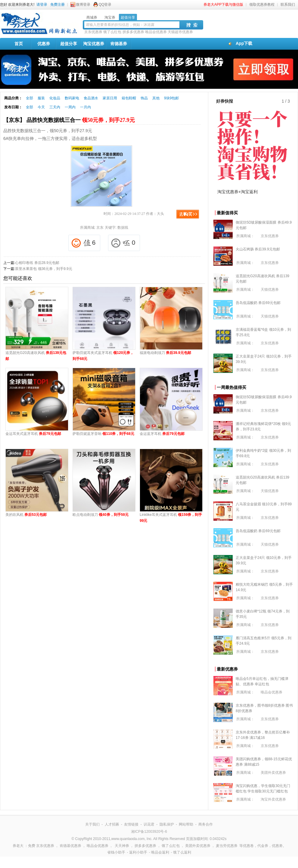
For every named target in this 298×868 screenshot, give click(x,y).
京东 (100, 228)
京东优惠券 (93, 32)
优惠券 (44, 44)
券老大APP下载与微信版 (223, 5)
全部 (29, 98)
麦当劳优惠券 (227, 846)
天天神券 (122, 846)
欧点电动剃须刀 (101, 515)
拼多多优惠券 (133, 32)
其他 (156, 98)
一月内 (85, 107)
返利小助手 (138, 852)
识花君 (149, 824)
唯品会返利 (160, 852)
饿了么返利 (182, 852)
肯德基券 (119, 44)
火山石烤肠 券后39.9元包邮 (258, 249)
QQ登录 (105, 5)
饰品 (144, 98)
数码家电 (72, 98)
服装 (41, 98)
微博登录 (83, 5)
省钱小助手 (116, 852)
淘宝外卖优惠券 (273, 799)
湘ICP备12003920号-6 (149, 832)
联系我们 (288, 5)
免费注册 (57, 5)
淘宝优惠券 (94, 44)
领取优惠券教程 (262, 5)
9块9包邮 (171, 98)
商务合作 (206, 824)
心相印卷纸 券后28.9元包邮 (37, 263)
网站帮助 (186, 824)
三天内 (55, 107)
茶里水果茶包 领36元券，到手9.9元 (43, 269)
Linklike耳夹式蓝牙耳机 (171, 518)
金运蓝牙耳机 (162, 434)
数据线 (123, 228)
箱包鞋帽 (129, 98)
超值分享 (69, 44)
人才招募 (112, 824)
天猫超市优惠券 (180, 32)
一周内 (70, 107)
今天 (41, 107)
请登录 (42, 5)
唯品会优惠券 (156, 32)
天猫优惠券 (270, 290)
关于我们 (92, 824)
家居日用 (110, 98)
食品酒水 (91, 98)
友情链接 (131, 824)
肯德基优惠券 (70, 846)
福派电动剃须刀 (165, 353)
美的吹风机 (26, 515)
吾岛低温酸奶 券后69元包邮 (258, 303)
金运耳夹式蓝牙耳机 (33, 434)
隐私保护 (167, 824)
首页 (19, 44)
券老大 (18, 846)
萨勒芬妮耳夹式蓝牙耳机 (103, 356)
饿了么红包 (112, 32)
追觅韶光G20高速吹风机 (36, 356)
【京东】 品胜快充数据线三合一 (69, 120)
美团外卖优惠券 (273, 773)
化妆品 (55, 98)
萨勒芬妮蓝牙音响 (103, 434)
